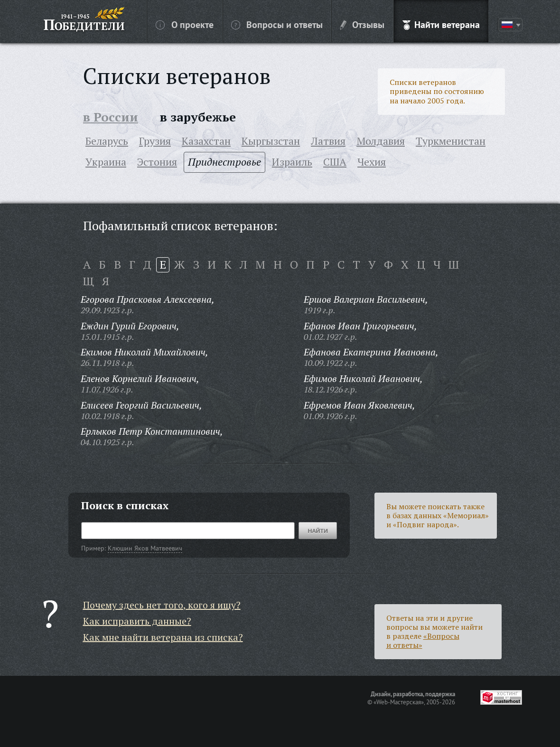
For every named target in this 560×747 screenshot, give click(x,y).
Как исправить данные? (137, 621)
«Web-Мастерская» (399, 702)
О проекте (185, 24)
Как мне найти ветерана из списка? (163, 637)
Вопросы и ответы (277, 24)
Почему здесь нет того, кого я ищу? (162, 605)
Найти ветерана (441, 24)
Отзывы (362, 24)
